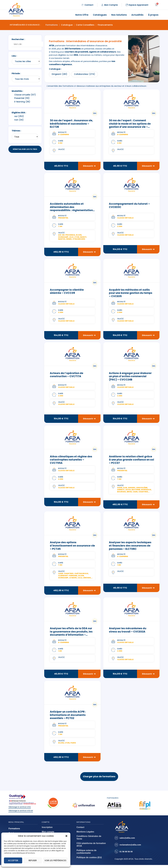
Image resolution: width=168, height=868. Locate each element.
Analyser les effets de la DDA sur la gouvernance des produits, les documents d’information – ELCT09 (71, 635)
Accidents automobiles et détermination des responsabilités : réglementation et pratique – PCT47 (71, 209)
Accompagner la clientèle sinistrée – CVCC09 (67, 292)
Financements (105, 25)
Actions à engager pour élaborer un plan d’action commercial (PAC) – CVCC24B (130, 377)
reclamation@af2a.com (130, 848)
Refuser (33, 860)
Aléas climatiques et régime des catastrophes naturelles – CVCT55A (71, 461)
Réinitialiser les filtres (25, 149)
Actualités (138, 15)
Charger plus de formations (99, 778)
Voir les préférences (55, 860)
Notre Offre (82, 15)
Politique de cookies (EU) (89, 860)
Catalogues (100, 15)
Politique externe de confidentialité (86, 855)
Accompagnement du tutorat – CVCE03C (129, 206)
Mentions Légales (85, 835)
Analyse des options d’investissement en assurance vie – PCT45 (72, 547)
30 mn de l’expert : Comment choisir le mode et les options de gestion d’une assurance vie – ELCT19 (130, 125)
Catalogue (67, 25)
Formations (52, 25)
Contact (80, 830)
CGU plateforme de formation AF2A (91, 848)
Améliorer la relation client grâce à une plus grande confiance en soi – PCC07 (131, 461)
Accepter (13, 860)
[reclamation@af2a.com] (116, 848)
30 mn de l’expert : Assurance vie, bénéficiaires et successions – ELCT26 (71, 124)
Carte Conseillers (85, 25)
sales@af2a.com (127, 841)
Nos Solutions (120, 15)
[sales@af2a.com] (116, 841)
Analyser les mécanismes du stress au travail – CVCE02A (128, 632)
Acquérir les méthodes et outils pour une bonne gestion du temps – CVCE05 (131, 294)
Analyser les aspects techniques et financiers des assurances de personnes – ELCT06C (130, 547)
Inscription (47, 830)
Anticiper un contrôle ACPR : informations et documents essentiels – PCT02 (68, 717)
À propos (154, 15)
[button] (66, 836)
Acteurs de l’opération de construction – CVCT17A (67, 376)
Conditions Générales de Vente (89, 840)
